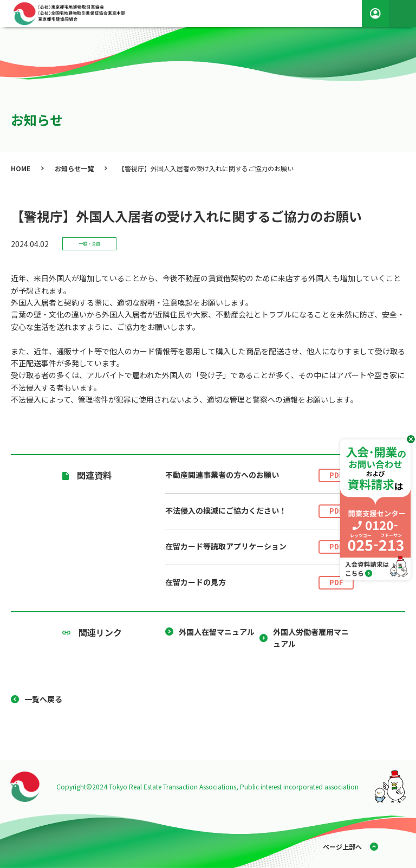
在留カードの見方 (259, 583)
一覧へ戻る (43, 699)
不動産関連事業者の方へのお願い (259, 475)
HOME (21, 168)
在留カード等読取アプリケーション (259, 547)
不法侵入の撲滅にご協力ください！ (259, 511)
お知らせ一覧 (74, 168)
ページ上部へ (342, 847)
